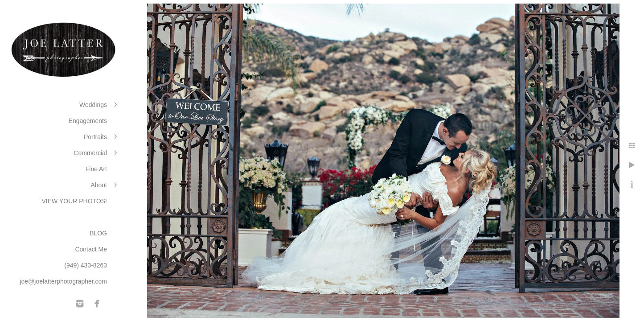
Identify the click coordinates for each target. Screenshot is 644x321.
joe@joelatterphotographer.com (63, 281)
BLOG (98, 233)
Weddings (93, 105)
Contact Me (91, 249)
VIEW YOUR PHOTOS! (74, 201)
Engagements (88, 121)
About (99, 185)
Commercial (90, 153)
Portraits (95, 137)
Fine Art (96, 169)
